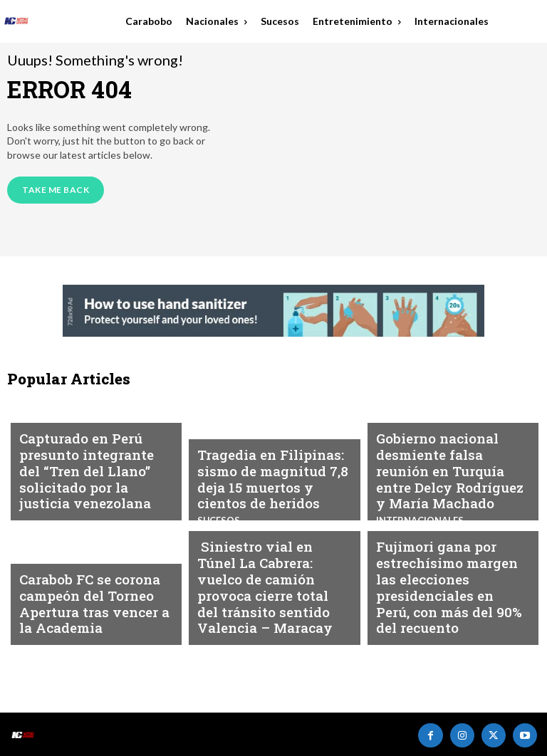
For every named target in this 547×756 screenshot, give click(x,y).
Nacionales (404, 430)
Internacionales (61, 443)
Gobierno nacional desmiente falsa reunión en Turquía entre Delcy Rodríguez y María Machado (452, 480)
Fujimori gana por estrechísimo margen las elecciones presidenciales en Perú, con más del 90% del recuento (446, 604)
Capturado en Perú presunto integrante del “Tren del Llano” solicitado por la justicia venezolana (95, 486)
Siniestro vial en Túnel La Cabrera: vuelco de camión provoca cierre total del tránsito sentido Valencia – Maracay (274, 604)
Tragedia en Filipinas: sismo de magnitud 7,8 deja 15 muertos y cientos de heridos (272, 486)
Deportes (42, 567)
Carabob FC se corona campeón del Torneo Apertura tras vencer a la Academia (88, 611)
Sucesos (217, 555)
